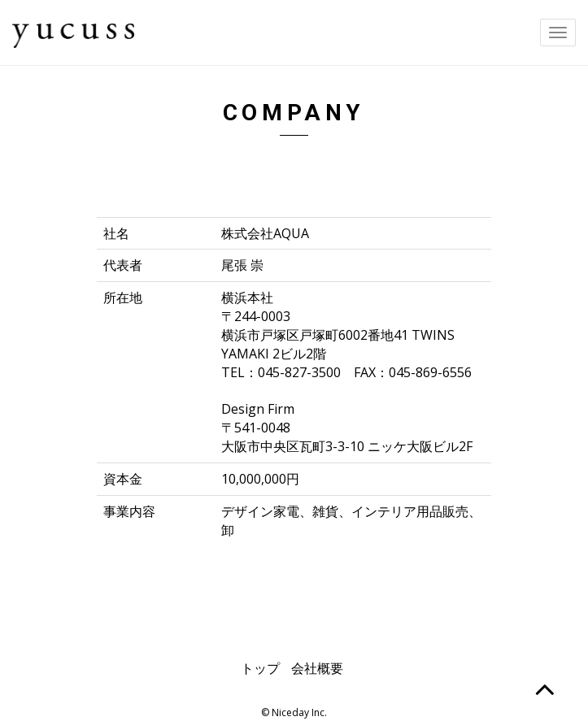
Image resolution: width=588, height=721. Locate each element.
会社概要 (317, 668)
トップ (260, 668)
